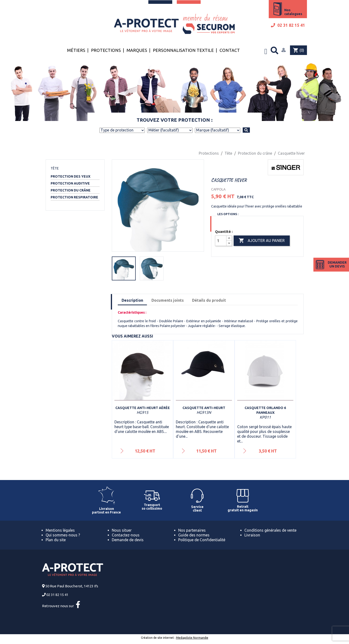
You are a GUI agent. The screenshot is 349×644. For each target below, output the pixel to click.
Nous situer (122, 530)
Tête (55, 168)
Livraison (252, 535)
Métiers (76, 50)
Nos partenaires (192, 530)
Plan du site (56, 540)
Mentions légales (60, 530)
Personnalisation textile (183, 50)
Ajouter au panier (262, 241)
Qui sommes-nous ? (63, 535)
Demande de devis (128, 540)
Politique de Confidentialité (202, 540)
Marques (137, 50)
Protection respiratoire (74, 197)
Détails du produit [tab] (209, 300)
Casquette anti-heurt (204, 408)
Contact (230, 50)
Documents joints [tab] (168, 300)
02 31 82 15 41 (288, 25)
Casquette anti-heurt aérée (143, 408)
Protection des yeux (70, 176)
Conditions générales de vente (270, 530)
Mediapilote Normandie (192, 638)
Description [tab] (132, 300)
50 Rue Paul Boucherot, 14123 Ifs (72, 586)
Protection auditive (70, 183)
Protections (106, 50)
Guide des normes (194, 535)
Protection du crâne (71, 190)
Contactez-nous (126, 535)
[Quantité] (221, 241)
